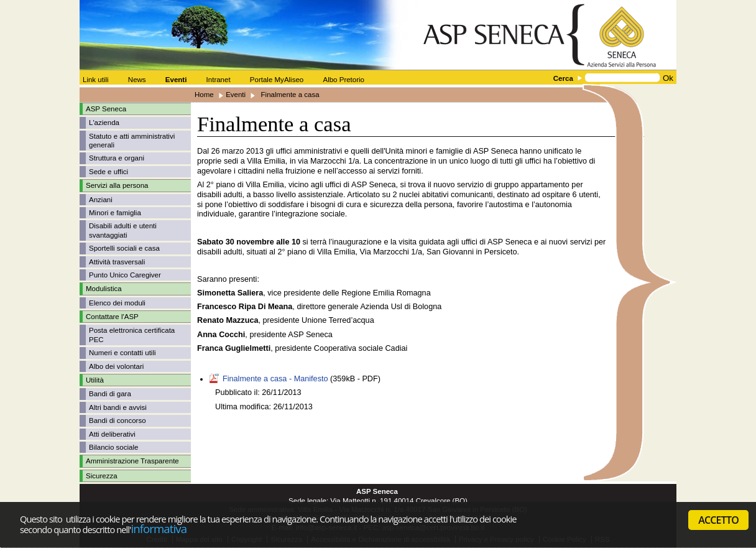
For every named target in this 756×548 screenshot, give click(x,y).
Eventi (236, 95)
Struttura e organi (117, 158)
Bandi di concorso (118, 420)
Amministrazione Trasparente (132, 461)
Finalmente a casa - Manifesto (275, 379)
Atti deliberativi (112, 434)
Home (204, 95)
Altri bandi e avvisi (118, 407)
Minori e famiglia (115, 213)
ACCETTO (718, 520)
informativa (159, 528)
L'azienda (104, 123)
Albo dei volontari (116, 366)
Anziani (101, 200)
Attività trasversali (117, 262)
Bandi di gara (110, 394)
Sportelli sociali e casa (124, 248)
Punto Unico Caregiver (125, 275)
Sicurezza (102, 476)
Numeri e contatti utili (122, 353)
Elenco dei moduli (117, 303)
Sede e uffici (108, 172)
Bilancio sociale (113, 447)
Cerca (563, 78)
